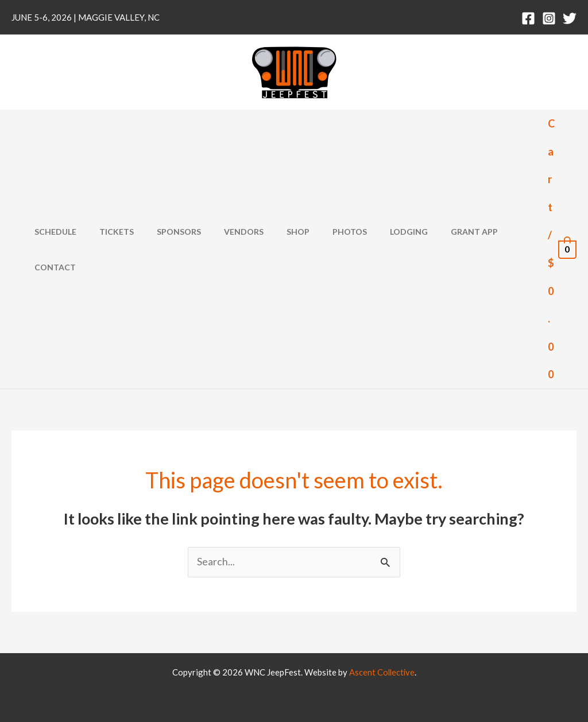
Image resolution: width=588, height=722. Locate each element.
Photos (324, 249)
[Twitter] (570, 18)
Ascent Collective (382, 672)
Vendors (232, 249)
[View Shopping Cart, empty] (562, 249)
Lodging (376, 249)
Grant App (435, 249)
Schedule (64, 249)
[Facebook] (528, 18)
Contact (495, 249)
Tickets (118, 249)
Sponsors (174, 249)
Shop (279, 249)
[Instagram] (549, 18)
